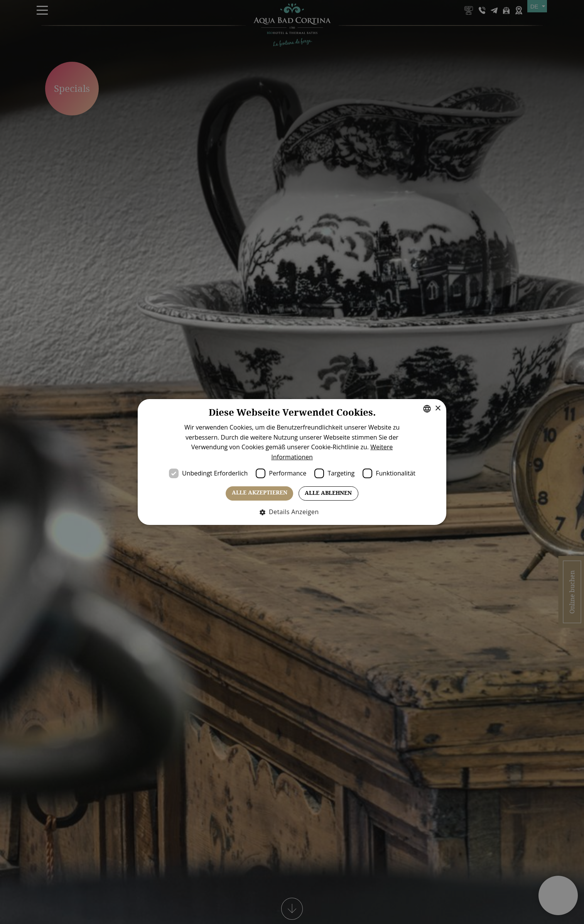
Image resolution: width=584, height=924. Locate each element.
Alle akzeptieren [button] (260, 493)
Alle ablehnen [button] (328, 493)
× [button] (438, 409)
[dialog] (292, 462)
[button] (292, 512)
